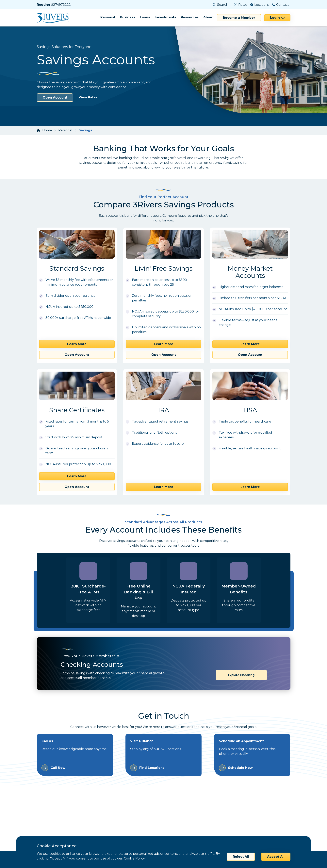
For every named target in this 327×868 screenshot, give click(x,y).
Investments (165, 17)
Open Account (55, 97)
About (208, 17)
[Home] (54, 18)
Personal (108, 17)
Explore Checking (241, 675)
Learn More (77, 344)
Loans (145, 17)
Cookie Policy (134, 858)
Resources (190, 17)
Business (128, 17)
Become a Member (239, 18)
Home (47, 130)
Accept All (276, 857)
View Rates (88, 97)
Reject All (241, 857)
